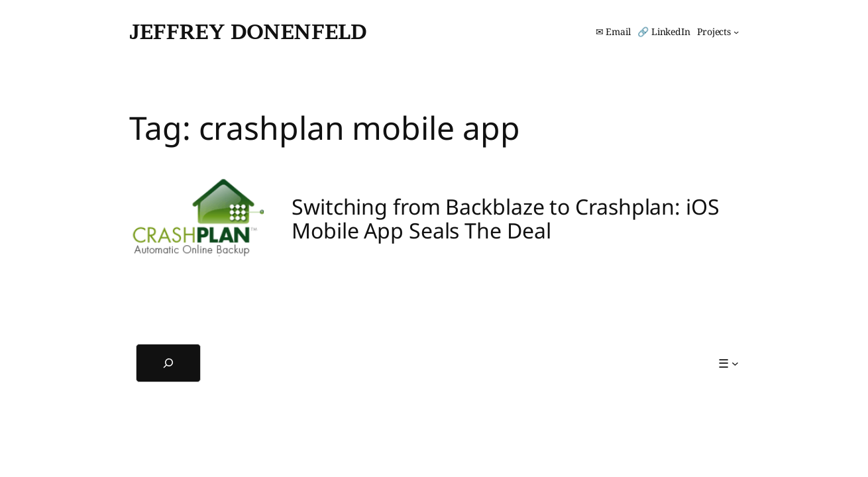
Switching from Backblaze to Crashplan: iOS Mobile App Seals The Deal (506, 219)
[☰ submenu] (729, 363)
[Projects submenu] (718, 32)
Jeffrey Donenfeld (248, 31)
